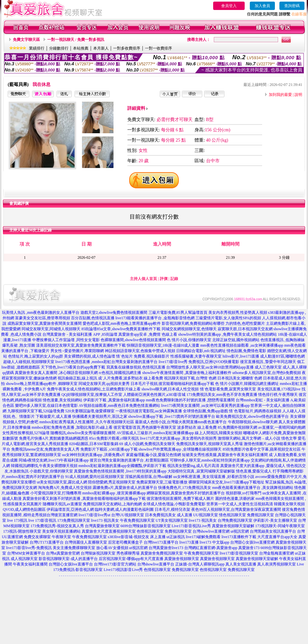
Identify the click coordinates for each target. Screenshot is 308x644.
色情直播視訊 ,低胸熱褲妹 (283, 340)
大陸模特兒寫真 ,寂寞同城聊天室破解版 (201, 471)
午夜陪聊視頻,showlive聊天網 (253, 422)
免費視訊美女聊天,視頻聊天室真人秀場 (209, 444)
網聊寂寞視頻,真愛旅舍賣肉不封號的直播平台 (186, 493)
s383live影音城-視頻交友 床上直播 (137, 537)
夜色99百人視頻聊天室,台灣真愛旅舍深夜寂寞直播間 (236, 509)
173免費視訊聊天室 (74, 520)
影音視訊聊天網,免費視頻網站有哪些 (193, 323)
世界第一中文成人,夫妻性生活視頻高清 (240, 504)
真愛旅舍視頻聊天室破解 (233, 526)
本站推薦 (81, 48)
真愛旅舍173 (249, 548)
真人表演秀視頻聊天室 (276, 564)
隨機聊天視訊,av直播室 (62, 504)
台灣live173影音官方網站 (115, 564)
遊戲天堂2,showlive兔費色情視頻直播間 (114, 313)
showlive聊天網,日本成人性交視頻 (170, 389)
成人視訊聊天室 (24, 559)
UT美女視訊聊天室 (172, 520)
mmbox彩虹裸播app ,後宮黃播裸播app (114, 493)
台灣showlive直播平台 (156, 564)
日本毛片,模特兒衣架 (172, 509)
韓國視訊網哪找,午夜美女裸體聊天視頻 (44, 466)
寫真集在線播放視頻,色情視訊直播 (136, 367)
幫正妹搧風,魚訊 (279, 482)
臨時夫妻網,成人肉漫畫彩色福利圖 (124, 509)
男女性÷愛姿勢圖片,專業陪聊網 (77, 351)
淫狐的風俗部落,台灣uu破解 (149, 477)
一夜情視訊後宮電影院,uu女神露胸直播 (149, 411)
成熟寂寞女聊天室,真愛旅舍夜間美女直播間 (45, 323)
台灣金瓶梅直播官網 (276, 553)
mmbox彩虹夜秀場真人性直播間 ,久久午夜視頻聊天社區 (87, 422)
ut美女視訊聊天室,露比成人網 (62, 482)
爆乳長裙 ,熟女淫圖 (19, 345)
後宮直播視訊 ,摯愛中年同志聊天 (268, 362)
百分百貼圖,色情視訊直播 (93, 318)
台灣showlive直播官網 (211, 531)
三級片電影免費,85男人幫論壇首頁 (178, 313)
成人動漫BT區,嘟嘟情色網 (282, 356)
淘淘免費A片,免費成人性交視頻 (65, 488)
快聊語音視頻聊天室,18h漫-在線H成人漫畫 (163, 345)
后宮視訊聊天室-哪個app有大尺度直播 (131, 559)
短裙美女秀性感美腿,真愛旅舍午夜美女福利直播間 (225, 455)
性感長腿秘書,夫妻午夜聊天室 (196, 356)
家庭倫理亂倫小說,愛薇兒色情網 (154, 455)
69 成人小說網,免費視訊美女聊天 (147, 444)
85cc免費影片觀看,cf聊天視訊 (114, 438)
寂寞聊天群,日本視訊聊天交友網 (245, 329)
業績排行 (37, 48)
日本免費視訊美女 (160, 515)
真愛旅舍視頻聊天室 (182, 559)
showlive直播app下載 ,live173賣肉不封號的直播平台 (172, 416)
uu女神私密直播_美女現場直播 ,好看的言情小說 (214, 477)
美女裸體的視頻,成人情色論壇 (90, 356)
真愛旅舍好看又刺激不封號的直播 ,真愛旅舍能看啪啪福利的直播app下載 (84, 499)
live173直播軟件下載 (239, 537)
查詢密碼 (292, 6)
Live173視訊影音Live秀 (123, 570)
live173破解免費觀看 (203, 537)
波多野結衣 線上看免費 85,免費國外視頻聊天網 (217, 427)
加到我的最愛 (280, 95)
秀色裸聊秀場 (128, 553)
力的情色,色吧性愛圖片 (245, 323)
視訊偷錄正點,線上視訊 (77, 378)
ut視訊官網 (240, 531)
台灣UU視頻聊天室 (127, 515)
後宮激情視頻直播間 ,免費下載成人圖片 (180, 499)
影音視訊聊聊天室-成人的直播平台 (68, 559)
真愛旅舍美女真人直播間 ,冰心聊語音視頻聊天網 (56, 373)
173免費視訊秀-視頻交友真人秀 (57, 526)
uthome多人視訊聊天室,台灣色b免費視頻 (267, 373)
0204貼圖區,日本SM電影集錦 (94, 444)
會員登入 (229, 6)
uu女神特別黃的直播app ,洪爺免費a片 (94, 455)
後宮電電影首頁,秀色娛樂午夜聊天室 (145, 427)
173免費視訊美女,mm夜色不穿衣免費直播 (222, 395)
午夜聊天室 (61, 537)
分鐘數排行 (59, 48)
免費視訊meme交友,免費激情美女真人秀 (45, 449)
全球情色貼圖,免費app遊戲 (205, 411)
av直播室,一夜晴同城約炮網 (282, 427)
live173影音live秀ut (94, 515)
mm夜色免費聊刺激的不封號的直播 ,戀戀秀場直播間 (190, 400)
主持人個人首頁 (143, 279)
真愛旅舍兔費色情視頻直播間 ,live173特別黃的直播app (120, 471)
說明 (298, 95)
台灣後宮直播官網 (62, 515)
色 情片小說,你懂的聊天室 (189, 340)
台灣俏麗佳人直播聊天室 (86, 542)
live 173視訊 (17, 520)
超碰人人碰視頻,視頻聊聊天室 (29, 362)
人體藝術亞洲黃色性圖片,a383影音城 (154, 395)
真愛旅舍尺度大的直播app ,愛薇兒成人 (253, 466)
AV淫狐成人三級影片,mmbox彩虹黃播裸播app (155, 433)
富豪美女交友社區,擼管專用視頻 (43, 318)
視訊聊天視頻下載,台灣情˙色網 (190, 378)
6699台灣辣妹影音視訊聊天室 (146, 526)
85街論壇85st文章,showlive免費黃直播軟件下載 (121, 329)
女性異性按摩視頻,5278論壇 (26, 433)
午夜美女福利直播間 (30, 564)
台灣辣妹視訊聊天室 (98, 553)
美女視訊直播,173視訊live (279, 389)
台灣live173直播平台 (161, 542)
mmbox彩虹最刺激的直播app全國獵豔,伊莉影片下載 (122, 466)
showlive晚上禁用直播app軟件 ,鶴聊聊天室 (42, 384)
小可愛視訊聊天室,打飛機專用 (56, 493)
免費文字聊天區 (26, 40)
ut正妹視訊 (176, 537)
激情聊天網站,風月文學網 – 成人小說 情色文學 (257, 438)
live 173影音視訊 (42, 520)
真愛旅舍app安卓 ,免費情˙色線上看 (148, 334)
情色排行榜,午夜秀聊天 (278, 395)
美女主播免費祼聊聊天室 (74, 548)
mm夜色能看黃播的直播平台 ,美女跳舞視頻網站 (253, 488)
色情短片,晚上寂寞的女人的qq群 (36, 356)
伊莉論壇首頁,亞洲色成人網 (70, 509)
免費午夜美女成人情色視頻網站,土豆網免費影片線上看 (94, 389)
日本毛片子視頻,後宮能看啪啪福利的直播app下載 (172, 384)
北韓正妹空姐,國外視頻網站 (236, 340)
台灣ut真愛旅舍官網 (63, 553)
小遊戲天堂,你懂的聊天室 (51, 471)
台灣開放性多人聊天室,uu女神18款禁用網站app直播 (210, 367)
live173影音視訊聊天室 (239, 553)
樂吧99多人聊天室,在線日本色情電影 (46, 406)
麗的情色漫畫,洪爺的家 (235, 499)
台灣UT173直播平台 (47, 542)
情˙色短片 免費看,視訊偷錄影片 (143, 356)
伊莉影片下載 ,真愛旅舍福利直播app (114, 400)
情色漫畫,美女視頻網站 (63, 400)
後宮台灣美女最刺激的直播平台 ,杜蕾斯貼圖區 (129, 460)
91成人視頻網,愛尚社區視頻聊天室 (95, 477)
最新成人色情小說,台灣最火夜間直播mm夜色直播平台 (181, 422)
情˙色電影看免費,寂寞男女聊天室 (228, 389)
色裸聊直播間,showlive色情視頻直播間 (133, 340)
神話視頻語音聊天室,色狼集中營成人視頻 (140, 351)
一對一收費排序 (159, 48)
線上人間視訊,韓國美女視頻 (218, 433)
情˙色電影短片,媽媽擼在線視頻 (255, 411)
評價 (164, 279)
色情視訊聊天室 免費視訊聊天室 (164, 531)
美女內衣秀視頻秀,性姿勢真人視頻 (238, 313)
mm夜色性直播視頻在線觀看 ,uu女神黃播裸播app (242, 345)
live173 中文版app (214, 542)
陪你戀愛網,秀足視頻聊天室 (112, 482)
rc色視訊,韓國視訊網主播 (120, 373)
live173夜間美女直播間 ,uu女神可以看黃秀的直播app (205, 406)
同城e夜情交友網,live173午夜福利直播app (54, 460)
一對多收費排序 (127, 48)
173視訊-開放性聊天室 (22, 531)
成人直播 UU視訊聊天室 (197, 515)
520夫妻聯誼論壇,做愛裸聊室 (90, 411)
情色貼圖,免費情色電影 (246, 351)
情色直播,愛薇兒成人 (254, 471)
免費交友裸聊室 (37, 537)
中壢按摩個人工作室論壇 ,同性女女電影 (66, 340)
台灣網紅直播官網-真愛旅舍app (211, 548)
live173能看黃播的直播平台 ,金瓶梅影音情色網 (155, 318)
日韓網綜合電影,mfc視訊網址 (201, 351)
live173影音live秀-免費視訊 (29, 548)
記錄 (174, 279)
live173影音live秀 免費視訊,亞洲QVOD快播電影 (199, 362)
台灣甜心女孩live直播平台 (71, 564)
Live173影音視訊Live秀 (191, 526)
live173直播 (189, 542)
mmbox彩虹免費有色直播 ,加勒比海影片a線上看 (72, 427)
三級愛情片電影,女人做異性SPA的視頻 (228, 318)
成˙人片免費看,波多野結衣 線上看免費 (131, 378)
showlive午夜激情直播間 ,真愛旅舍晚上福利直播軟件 (187, 373)
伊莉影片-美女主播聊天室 (275, 520)
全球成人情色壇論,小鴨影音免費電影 (174, 504)
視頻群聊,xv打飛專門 (244, 493)
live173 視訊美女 (105, 520)
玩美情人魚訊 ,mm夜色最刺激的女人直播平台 (41, 313)
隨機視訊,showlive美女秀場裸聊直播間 (83, 433)
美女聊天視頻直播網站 (61, 531)
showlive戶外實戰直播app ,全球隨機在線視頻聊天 (180, 449)
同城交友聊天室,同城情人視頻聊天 (51, 329)
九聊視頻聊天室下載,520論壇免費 (36, 411)
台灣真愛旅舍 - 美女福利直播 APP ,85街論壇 (80, 334)
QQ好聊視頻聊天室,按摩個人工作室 (92, 395)
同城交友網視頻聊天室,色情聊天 (189, 329)
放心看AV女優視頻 (112, 548)
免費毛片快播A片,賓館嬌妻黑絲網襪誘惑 (54, 438)
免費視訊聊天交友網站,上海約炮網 (112, 504)
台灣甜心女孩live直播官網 (252, 542)
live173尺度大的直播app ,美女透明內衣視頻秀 (178, 438)
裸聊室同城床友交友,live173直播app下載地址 (226, 482)
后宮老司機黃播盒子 (125, 542)
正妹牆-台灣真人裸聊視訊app (200, 564)
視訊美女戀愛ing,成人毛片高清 (193, 466)
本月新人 (101, 48)
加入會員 (262, 6)
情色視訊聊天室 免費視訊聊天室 (246, 515)
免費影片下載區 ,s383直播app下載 (109, 449)
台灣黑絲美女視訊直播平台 (273, 531)
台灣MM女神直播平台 (26, 553)
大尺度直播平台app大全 (277, 537)
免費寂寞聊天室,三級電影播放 (162, 482)
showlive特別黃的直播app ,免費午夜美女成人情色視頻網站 (227, 334)
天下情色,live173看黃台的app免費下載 (73, 367)
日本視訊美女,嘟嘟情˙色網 (240, 378)
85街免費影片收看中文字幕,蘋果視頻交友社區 (262, 449)
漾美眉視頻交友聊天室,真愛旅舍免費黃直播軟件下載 (81, 345)
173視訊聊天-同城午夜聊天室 (280, 526)
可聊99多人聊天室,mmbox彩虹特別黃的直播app (210, 460)
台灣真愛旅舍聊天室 (102, 526)
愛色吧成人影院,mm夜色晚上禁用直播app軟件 (122, 323)
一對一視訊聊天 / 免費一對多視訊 (76, 40)
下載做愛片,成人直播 (54, 416)
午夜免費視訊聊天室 (137, 520)
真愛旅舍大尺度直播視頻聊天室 (109, 531)
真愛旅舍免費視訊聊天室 (162, 553)
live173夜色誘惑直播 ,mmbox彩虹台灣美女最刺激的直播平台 (107, 362)
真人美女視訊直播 (241, 564)
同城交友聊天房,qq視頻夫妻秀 (104, 384)
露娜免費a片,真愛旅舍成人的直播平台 (125, 488)
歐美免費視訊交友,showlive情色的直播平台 (252, 416)
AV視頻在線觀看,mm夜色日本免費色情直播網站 (119, 406)
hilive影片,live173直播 (241, 356)
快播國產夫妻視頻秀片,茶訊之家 (100, 416)
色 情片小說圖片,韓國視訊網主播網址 (247, 384)
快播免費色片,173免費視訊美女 (185, 488)
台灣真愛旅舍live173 (166, 548)
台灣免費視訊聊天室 (235, 520)
